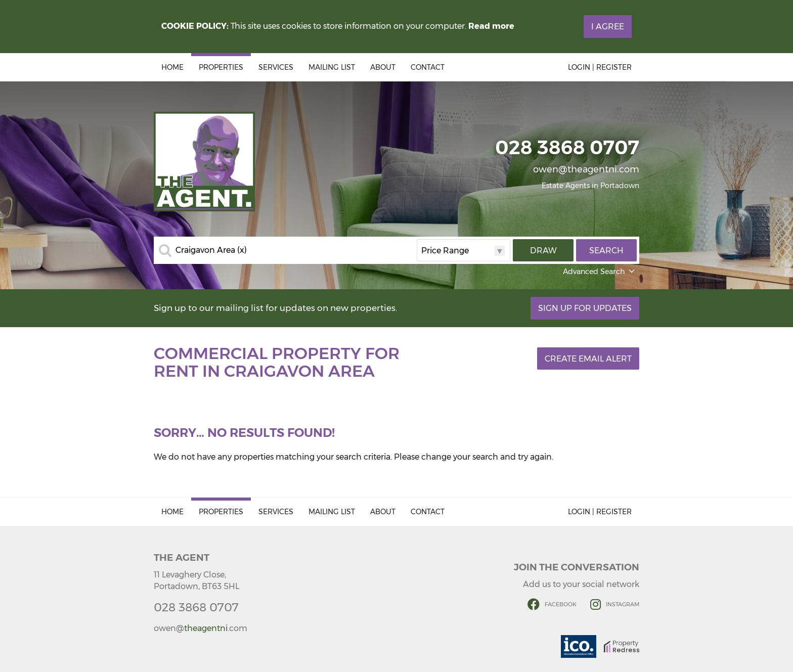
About (383, 67)
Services (276, 67)
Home (172, 67)
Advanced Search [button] (600, 272)
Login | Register (600, 67)
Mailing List (332, 67)
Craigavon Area (211, 250)
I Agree (608, 27)
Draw (543, 251)
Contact (428, 67)
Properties (221, 67)
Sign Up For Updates (585, 308)
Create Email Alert (588, 359)
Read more (491, 26)
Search (606, 251)
